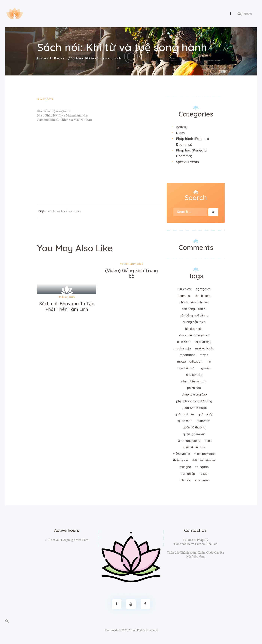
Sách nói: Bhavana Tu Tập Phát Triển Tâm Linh (67, 307)
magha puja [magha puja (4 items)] (182, 348)
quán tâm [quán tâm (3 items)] (203, 421)
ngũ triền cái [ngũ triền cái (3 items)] (186, 368)
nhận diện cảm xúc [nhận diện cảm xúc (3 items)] (194, 381)
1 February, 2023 (131, 264)
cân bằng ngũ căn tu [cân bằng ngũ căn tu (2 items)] (194, 316)
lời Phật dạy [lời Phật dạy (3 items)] (203, 342)
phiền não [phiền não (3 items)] (194, 388)
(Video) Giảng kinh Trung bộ (131, 274)
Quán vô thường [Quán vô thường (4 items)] (194, 428)
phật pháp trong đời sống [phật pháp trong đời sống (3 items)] (194, 401)
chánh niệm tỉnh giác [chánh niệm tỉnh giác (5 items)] (194, 302)
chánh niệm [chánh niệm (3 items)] (203, 296)
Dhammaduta (112, 630)
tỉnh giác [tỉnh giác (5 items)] (185, 480)
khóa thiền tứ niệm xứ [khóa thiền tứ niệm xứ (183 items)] (194, 335)
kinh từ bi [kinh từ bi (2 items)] (184, 342)
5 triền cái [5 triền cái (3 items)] (184, 289)
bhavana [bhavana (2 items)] (184, 296)
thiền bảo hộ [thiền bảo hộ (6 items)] (181, 454)
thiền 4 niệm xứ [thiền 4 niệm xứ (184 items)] (194, 447)
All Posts (56, 58)
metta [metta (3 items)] (204, 355)
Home (42, 58)
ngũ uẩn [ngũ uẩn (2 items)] (205, 368)
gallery (182, 127)
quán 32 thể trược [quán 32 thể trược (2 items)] (194, 408)
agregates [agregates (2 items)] (203, 289)
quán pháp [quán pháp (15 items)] (206, 414)
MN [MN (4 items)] (209, 362)
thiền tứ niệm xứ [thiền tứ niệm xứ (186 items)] (204, 460)
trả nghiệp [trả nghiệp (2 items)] (188, 474)
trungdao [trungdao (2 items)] (202, 467)
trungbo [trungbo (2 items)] (185, 467)
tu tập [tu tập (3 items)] (203, 474)
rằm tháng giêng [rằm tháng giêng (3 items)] (189, 441)
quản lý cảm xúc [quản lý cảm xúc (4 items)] (194, 434)
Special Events (187, 162)
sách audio (56, 211)
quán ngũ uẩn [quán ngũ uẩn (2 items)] (184, 414)
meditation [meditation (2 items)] (188, 355)
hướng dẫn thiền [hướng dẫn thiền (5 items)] (194, 322)
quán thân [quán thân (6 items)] (185, 421)
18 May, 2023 (45, 100)
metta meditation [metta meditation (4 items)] (190, 362)
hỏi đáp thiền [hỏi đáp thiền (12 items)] (194, 329)
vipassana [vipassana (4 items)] (202, 480)
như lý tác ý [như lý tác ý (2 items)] (194, 375)
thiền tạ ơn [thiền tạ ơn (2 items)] (180, 460)
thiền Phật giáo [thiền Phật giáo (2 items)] (205, 454)
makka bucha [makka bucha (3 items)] (205, 348)
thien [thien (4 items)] (208, 441)
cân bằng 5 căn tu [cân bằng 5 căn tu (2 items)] (194, 309)
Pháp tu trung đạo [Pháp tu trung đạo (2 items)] (194, 395)
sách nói (75, 211)
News (180, 133)
